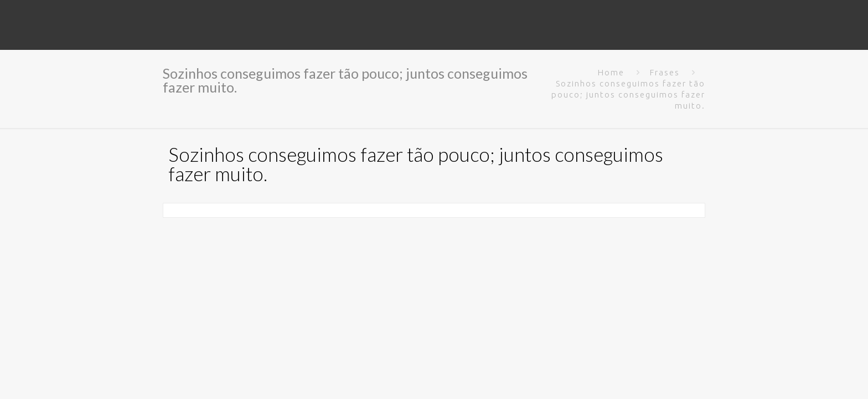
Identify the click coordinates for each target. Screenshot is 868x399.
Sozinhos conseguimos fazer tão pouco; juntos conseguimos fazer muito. (628, 94)
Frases (665, 72)
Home (611, 72)
